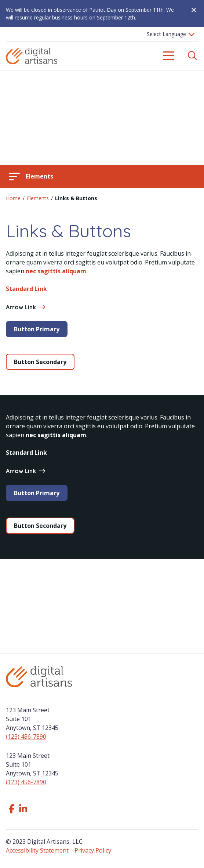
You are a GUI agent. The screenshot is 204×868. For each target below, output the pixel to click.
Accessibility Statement (37, 850)
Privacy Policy (93, 850)
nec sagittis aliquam (56, 271)
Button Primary (37, 329)
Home (13, 198)
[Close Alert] (191, 10)
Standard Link (26, 289)
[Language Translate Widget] (170, 34)
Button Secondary (40, 362)
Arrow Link (25, 307)
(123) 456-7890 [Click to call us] (26, 736)
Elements (38, 198)
